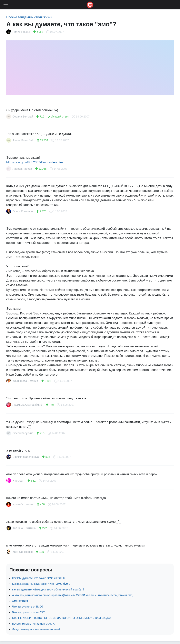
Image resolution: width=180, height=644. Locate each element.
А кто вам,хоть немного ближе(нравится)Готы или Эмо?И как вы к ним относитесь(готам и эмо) (73, 595)
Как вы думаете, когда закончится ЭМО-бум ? (41, 584)
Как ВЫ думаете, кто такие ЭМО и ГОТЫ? (39, 578)
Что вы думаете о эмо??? (28, 612)
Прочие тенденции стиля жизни (29, 17)
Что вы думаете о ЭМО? (28, 607)
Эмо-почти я (20, 601)
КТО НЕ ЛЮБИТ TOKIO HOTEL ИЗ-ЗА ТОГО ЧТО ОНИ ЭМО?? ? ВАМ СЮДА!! (62, 618)
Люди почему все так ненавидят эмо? (36, 629)
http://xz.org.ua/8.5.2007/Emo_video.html (35, 162)
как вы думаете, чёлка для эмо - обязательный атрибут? (48, 589)
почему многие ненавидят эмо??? (34, 624)
